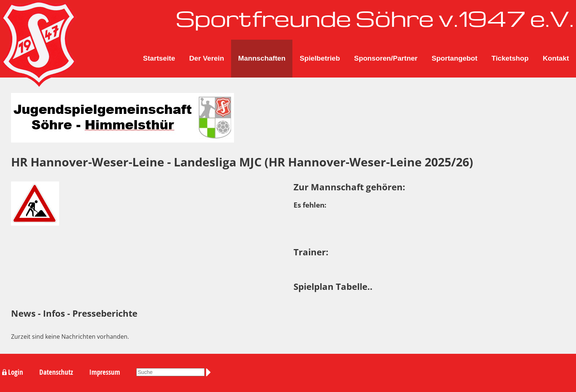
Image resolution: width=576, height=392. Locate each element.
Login (16, 372)
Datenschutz (56, 372)
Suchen (210, 372)
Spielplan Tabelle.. (333, 286)
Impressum (105, 372)
